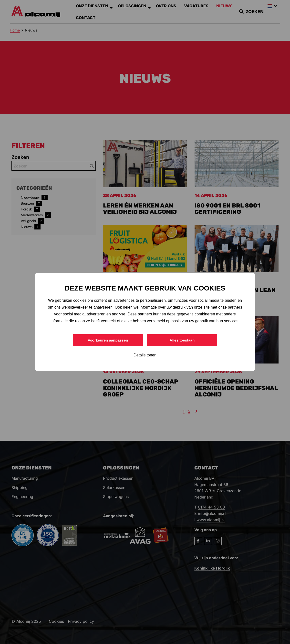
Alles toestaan (182, 340)
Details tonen (145, 356)
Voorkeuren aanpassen (108, 340)
